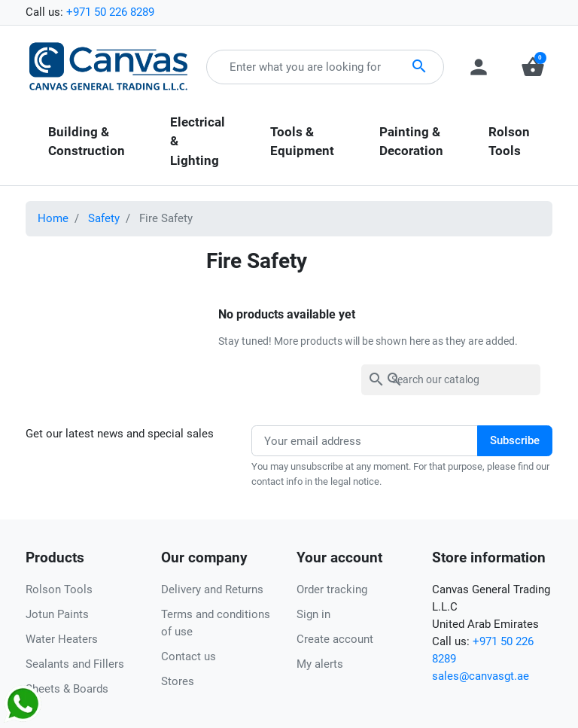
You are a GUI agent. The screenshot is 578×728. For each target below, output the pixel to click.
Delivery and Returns (212, 589)
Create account (335, 639)
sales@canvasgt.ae (481, 676)
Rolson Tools (59, 589)
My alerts (320, 664)
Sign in (313, 614)
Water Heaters (62, 639)
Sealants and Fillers (75, 664)
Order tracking (332, 589)
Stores (178, 681)
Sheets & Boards (67, 689)
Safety (104, 218)
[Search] (451, 380)
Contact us (189, 656)
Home (53, 218)
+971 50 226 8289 (110, 12)
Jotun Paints (57, 614)
